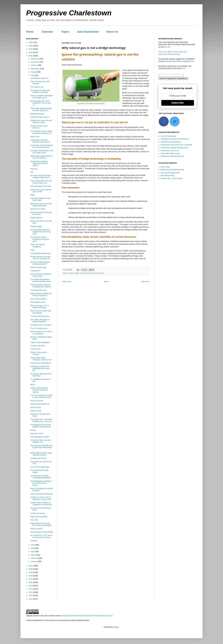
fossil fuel (83, 273)
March (33, 555)
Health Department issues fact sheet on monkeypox (41, 524)
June (33, 545)
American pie (35, 349)
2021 (31, 566)
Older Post (145, 282)
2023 (31, 52)
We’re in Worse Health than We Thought (41, 312)
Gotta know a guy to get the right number (41, 191)
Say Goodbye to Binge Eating (42, 532)
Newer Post (67, 282)
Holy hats (34, 169)
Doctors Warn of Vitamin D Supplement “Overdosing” (41, 504)
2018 (31, 576)
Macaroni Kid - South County (171, 178)
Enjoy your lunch (37, 433)
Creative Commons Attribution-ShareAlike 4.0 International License (87, 616)
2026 (31, 43)
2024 (31, 49)
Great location (36, 407)
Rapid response (36, 218)
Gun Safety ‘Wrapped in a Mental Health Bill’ (40, 321)
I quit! (32, 250)
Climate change (73, 273)
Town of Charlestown (168, 136)
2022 (31, 56)
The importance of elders (40, 437)
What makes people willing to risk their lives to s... (41, 157)
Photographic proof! (38, 302)
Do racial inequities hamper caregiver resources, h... (41, 177)
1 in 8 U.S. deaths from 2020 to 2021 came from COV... (41, 396)
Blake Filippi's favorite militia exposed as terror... (41, 454)
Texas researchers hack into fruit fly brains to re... (41, 182)
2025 (31, 46)
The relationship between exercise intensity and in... (41, 280)
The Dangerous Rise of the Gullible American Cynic (41, 426)
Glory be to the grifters (39, 517)
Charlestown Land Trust (170, 151)
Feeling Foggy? (36, 226)
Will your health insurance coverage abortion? (40, 263)
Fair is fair (34, 520)
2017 (31, 579)
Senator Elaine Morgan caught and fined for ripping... (39, 164)
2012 (31, 596)
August (34, 72)
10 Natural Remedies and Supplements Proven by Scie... (41, 232)
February (34, 558)
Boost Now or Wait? (38, 209)
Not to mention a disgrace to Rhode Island (41, 275)
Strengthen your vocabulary (41, 325)
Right (32, 195)
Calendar (47, 32)
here (183, 68)
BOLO (33, 385)
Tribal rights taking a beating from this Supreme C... (41, 109)
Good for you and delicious (41, 363)
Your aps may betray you (40, 316)
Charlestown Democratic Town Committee (176, 145)
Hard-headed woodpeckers (41, 253)
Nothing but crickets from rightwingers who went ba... (40, 369)
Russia (89, 273)
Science (95, 273)
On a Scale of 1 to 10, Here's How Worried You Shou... (41, 536)
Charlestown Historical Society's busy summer (40, 141)
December (35, 59)
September (35, 69)
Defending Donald (37, 114)
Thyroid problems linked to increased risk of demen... (41, 286)
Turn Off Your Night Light (40, 467)
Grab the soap (36, 411)
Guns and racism (37, 401)
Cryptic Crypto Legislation (40, 342)
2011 (31, 599)
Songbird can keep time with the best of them (41, 121)
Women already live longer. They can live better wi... (41, 258)
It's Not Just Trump (38, 513)
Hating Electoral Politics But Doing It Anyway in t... (41, 294)
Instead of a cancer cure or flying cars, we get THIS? (41, 498)
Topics (65, 32)
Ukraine (101, 273)
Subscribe (178, 103)
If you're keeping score (39, 328)
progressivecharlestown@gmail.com (180, 61)
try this (168, 47)
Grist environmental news (170, 173)
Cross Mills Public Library (170, 153)
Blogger (116, 627)
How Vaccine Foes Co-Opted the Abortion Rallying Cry (41, 132)
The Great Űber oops (38, 290)
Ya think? (34, 541)
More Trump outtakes (38, 299)
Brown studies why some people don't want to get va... (41, 103)
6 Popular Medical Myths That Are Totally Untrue (42, 152)
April (33, 552)
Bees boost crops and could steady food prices (41, 205)
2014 (31, 589)
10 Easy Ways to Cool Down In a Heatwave (41, 333)
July (33, 75)
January (34, 561)
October (34, 65)
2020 (31, 569)
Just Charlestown (88, 32)
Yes (32, 172)
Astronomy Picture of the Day (42, 494)
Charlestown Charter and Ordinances (175, 139)
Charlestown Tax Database (171, 142)
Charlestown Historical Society (172, 156)
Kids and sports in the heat (41, 186)
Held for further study (38, 267)
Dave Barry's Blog (167, 176)
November (35, 62)
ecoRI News (165, 167)
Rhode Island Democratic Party (172, 170)
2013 (31, 592)
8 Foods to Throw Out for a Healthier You (41, 441)
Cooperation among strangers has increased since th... (42, 146)
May (33, 548)
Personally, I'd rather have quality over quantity (40, 91)
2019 (31, 572)
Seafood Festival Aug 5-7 (40, 117)
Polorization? (35, 271)
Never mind (35, 137)
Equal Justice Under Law (40, 404)
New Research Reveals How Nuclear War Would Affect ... (41, 448)
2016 (31, 582)
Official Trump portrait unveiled (39, 353)
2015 (31, 586)
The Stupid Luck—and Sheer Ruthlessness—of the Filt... (42, 420)
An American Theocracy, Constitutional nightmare (41, 477)
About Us (112, 32)
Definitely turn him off (38, 458)
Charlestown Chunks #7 (39, 78)
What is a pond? (37, 529)
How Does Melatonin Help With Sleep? (40, 199)
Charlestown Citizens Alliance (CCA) (174, 148)
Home (30, 32)
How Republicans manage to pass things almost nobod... (41, 483)
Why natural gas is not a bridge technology (40, 307)
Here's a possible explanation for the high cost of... (42, 97)
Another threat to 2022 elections (39, 127)
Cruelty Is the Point (38, 346)
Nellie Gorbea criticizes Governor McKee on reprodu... (39, 390)
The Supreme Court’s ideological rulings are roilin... (40, 239)
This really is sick (37, 87)
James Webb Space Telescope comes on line (41, 359)
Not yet (33, 430)
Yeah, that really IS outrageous (38, 246)
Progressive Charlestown (69, 13)
